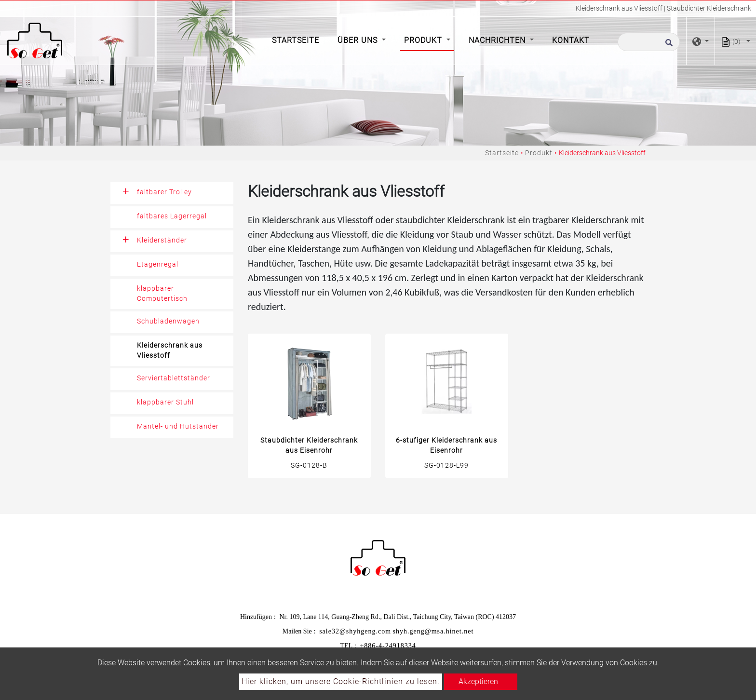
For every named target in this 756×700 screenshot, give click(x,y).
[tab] (172, 193)
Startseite (297, 40)
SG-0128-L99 (446, 465)
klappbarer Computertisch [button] (162, 293)
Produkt (539, 153)
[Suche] (649, 42)
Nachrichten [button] (498, 40)
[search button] (668, 45)
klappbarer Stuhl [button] (165, 402)
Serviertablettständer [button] (174, 378)
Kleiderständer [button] (162, 240)
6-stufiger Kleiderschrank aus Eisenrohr (446, 445)
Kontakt (571, 40)
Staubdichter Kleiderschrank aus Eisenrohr (309, 445)
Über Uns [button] (359, 40)
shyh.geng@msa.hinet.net (433, 631)
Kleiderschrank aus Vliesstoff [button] (170, 350)
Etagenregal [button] (158, 264)
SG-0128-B (309, 465)
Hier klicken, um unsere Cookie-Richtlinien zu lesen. (341, 681)
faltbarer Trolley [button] (164, 192)
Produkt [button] (424, 40)
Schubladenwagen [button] (168, 321)
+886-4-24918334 (388, 646)
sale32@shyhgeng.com (355, 631)
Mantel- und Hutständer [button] (178, 426)
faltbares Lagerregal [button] (172, 216)
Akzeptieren (478, 681)
